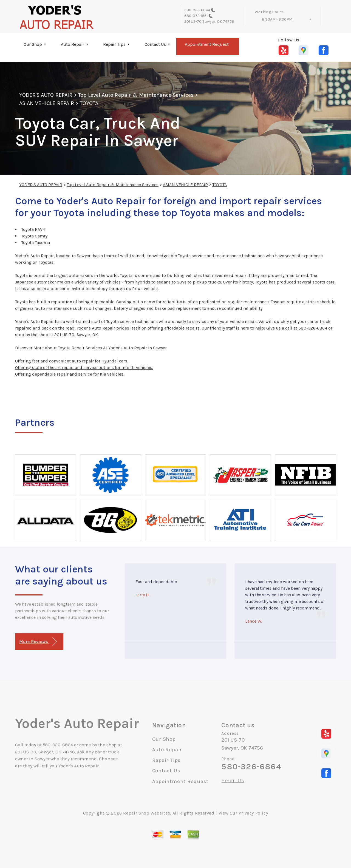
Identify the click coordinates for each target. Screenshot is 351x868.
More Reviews (38, 642)
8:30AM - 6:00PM (277, 19)
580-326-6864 (197, 10)
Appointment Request (207, 44)
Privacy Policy (253, 813)
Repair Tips (114, 44)
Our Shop (33, 44)
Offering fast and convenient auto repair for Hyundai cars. (72, 361)
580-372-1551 (196, 16)
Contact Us (155, 44)
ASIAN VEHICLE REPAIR (47, 103)
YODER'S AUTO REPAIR (46, 95)
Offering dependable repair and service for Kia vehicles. (70, 374)
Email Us (233, 781)
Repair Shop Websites (147, 813)
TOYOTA (89, 103)
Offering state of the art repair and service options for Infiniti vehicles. (84, 368)
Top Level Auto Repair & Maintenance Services (136, 95)
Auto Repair (73, 44)
